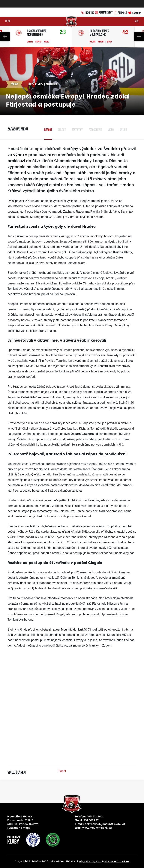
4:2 (125, 32)
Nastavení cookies (117, 862)
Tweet (62, 771)
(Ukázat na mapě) (19, 828)
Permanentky (104, 12)
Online (30, 42)
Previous (5, 36)
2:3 (63, 32)
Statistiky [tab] (77, 130)
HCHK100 (88, 12)
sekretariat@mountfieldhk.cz (105, 824)
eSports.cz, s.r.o (90, 862)
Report (39, 42)
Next (139, 36)
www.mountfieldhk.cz (97, 828)
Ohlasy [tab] (62, 130)
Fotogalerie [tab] (95, 130)
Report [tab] (48, 130)
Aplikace (120, 12)
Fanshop (134, 12)
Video (47, 42)
